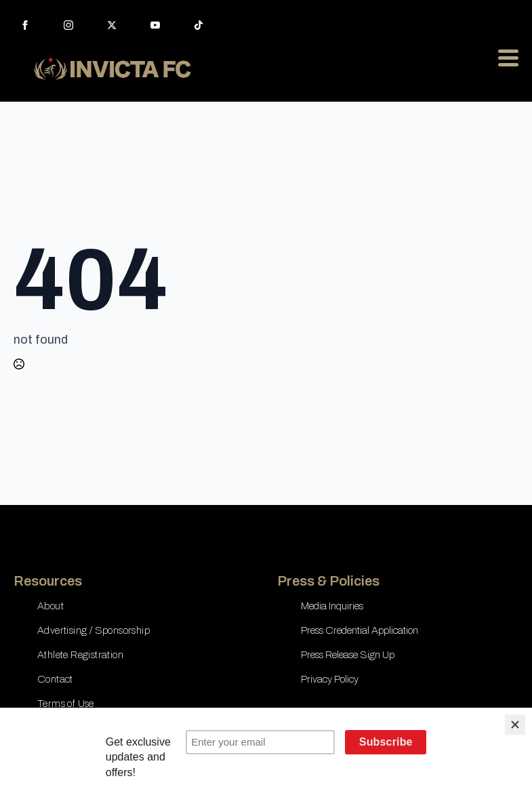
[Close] (515, 725)
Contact (55, 679)
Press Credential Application (360, 630)
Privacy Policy (330, 679)
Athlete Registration (80, 655)
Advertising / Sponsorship (94, 630)
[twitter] (112, 25)
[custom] (199, 25)
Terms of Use (66, 704)
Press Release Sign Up (348, 655)
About (50, 606)
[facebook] (25, 25)
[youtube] (155, 25)
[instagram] (68, 25)
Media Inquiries (332, 606)
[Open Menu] (508, 58)
